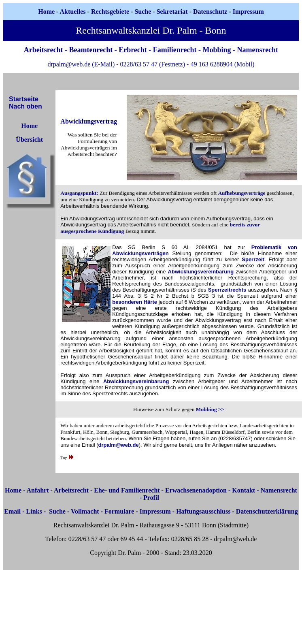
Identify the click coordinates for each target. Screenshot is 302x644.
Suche (143, 12)
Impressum (155, 511)
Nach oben (26, 106)
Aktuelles (73, 12)
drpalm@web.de (119, 445)
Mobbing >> (210, 409)
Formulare (119, 511)
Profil (151, 498)
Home (46, 12)
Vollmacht (85, 511)
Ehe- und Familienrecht (127, 490)
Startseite (24, 99)
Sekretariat (173, 12)
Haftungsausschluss (203, 511)
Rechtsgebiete (110, 12)
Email (12, 511)
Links (34, 511)
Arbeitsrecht (71, 490)
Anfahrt (37, 490)
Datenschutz (210, 12)
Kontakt (244, 490)
